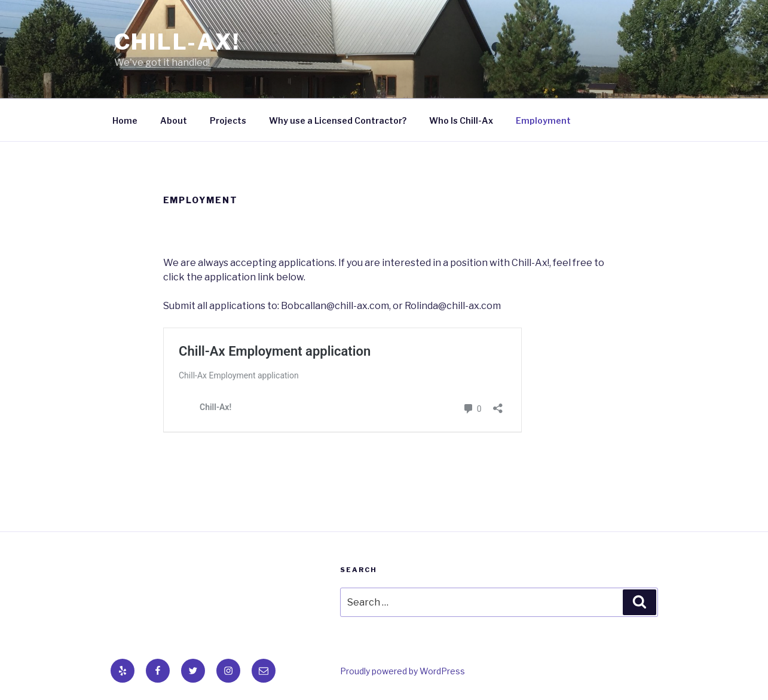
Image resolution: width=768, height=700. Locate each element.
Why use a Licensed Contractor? (338, 120)
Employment (543, 120)
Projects (228, 120)
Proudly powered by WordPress (403, 671)
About (174, 120)
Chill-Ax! (177, 42)
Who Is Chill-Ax (461, 120)
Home (125, 120)
